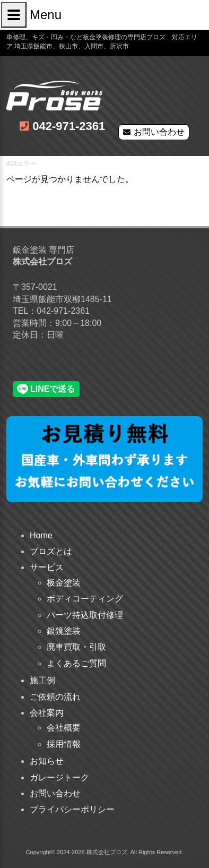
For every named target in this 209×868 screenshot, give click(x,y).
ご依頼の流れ (55, 697)
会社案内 (47, 713)
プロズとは (51, 551)
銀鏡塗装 (64, 631)
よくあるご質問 (76, 663)
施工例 (42, 680)
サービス (47, 567)
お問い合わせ (159, 132)
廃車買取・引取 (76, 647)
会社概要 (64, 728)
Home (41, 535)
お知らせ (47, 761)
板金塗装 (64, 583)
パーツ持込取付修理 (85, 615)
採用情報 (64, 744)
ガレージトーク (59, 777)
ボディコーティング (85, 599)
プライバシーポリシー (72, 809)
